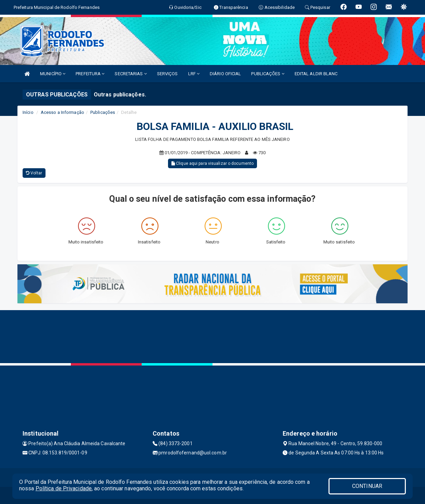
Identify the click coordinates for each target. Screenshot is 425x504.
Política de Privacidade (64, 488)
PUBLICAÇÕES (268, 74)
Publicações (103, 112)
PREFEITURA (90, 74)
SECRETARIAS (131, 74)
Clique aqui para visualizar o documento (212, 163)
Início (28, 112)
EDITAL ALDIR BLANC (316, 74)
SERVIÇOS (168, 74)
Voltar (34, 173)
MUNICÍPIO (53, 74)
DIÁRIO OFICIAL (225, 74)
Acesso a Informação (62, 112)
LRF (194, 74)
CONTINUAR (367, 486)
